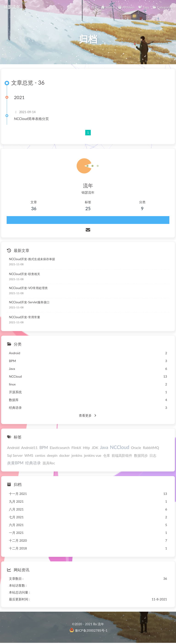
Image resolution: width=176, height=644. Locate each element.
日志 (153, 455)
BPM (44, 447)
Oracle (136, 448)
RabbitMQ (151, 448)
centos (40, 455)
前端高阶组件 (122, 455)
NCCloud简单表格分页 (31, 119)
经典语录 (33, 463)
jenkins (77, 455)
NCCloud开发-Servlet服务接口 (29, 302)
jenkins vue (93, 455)
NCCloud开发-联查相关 (25, 274)
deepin (52, 455)
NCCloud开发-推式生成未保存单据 (32, 259)
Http (87, 448)
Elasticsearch (60, 448)
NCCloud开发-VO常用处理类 (28, 288)
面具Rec (49, 463)
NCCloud (120, 447)
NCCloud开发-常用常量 (25, 317)
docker (64, 455)
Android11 (30, 448)
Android (13, 448)
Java (104, 447)
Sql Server (15, 455)
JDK (95, 448)
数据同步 (141, 455)
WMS (29, 455)
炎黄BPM (15, 463)
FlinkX (76, 448)
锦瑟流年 (12, 7)
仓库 (107, 455)
